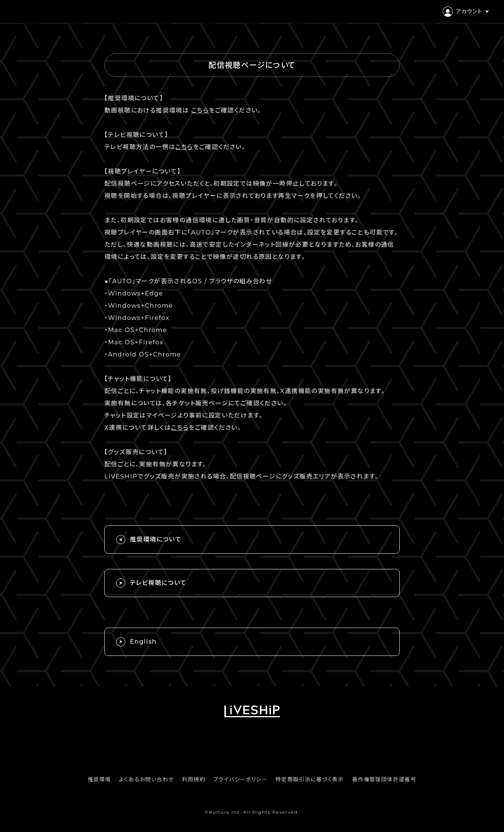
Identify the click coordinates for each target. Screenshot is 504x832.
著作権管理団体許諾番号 (384, 779)
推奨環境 (99, 779)
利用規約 (194, 779)
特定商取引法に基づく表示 (310, 779)
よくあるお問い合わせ (146, 779)
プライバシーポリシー (240, 779)
